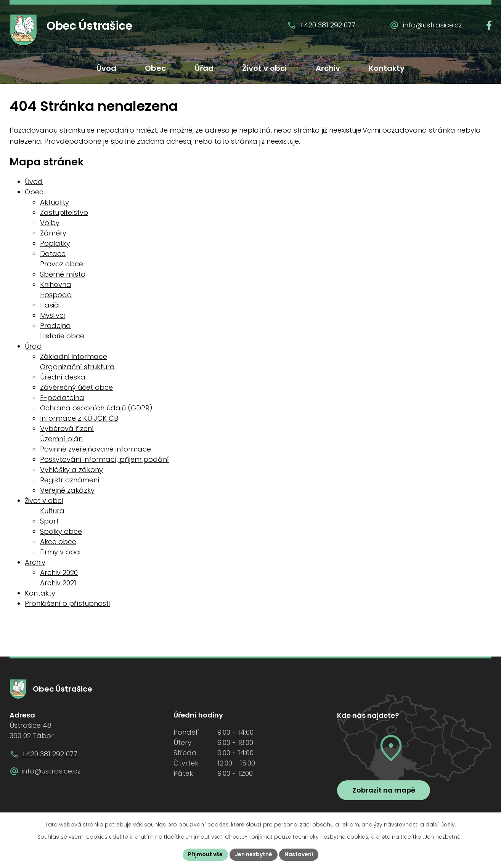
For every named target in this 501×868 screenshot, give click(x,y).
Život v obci (264, 68)
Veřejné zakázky (67, 490)
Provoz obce (62, 264)
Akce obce (58, 542)
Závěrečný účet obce (76, 387)
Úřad (204, 68)
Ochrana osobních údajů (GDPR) (96, 408)
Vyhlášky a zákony (71, 470)
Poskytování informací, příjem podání (104, 459)
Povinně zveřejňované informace (96, 449)
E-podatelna (62, 398)
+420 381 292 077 (328, 25)
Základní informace (74, 356)
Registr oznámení (70, 480)
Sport (49, 521)
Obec (155, 68)
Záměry (53, 233)
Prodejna (55, 326)
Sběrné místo (63, 274)
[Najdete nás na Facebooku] (489, 25)
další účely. (441, 825)
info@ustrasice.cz (433, 25)
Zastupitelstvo (64, 212)
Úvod (106, 68)
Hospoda (56, 295)
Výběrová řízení (67, 428)
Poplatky (55, 243)
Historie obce (62, 336)
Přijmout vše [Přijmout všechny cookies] (205, 854)
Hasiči (50, 305)
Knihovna (56, 284)
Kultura (52, 511)
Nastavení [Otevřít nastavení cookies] (299, 854)
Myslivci (52, 315)
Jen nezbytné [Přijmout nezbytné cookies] (254, 854)
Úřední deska (63, 377)
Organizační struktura (77, 367)
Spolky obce (61, 531)
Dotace (53, 254)
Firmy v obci (60, 552)
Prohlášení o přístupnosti (67, 603)
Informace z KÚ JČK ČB (79, 418)
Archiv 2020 (59, 573)
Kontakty (387, 68)
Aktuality (55, 202)
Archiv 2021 (58, 583)
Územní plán (61, 439)
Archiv (328, 68)
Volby (50, 223)
